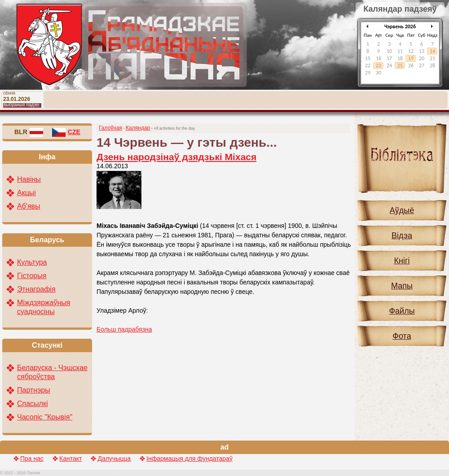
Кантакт (70, 459)
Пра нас (32, 459)
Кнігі (402, 261)
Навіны (29, 179)
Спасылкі (33, 404)
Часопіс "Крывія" (45, 417)
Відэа (402, 236)
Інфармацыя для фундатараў (189, 459)
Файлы (402, 311)
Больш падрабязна (124, 329)
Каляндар (138, 128)
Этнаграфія (36, 289)
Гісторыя (32, 276)
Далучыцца (114, 459)
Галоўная (110, 128)
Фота (402, 336)
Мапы (402, 286)
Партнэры (34, 390)
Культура (32, 262)
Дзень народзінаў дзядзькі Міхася (176, 157)
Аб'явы (29, 206)
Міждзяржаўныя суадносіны (44, 307)
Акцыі (26, 193)
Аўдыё (402, 210)
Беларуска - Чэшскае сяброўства (52, 372)
